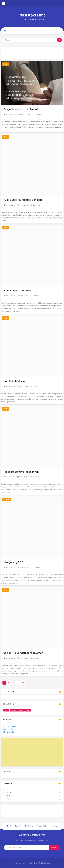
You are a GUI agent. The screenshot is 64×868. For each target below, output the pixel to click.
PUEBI (21, 710)
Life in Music (9, 732)
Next (22, 683)
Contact (18, 826)
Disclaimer (29, 826)
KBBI (6, 64)
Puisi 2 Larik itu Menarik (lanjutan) (25, 200)
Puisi (6, 137)
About (9, 826)
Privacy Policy (42, 826)
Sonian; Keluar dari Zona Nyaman (24, 653)
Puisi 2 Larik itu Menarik (18, 290)
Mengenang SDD (14, 562)
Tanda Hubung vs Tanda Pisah (22, 472)
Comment (37, 114)
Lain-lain (7, 499)
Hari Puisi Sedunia (15, 381)
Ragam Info (8, 729)
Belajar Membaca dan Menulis (22, 109)
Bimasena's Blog (10, 726)
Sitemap (55, 826)
